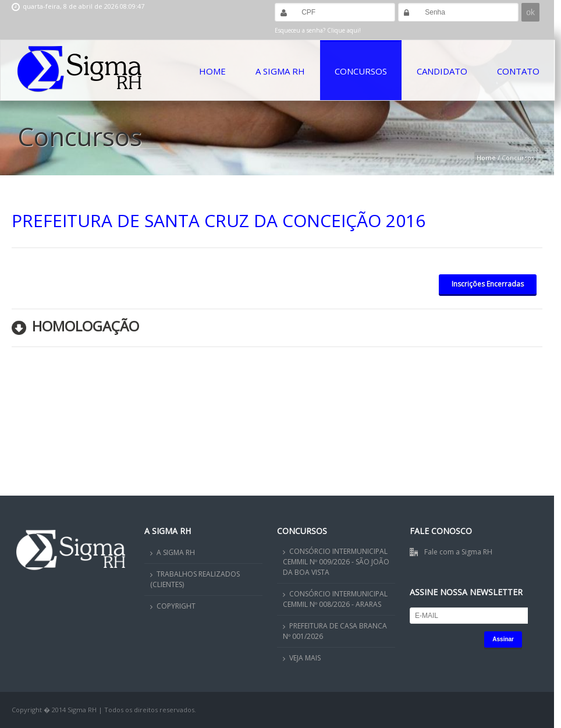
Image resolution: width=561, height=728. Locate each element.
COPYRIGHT (176, 606)
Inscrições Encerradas (488, 284)
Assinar (503, 639)
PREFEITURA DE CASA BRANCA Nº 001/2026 (335, 631)
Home (212, 71)
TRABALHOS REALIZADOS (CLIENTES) (195, 579)
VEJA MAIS (305, 658)
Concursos (361, 71)
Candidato (442, 71)
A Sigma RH (280, 71)
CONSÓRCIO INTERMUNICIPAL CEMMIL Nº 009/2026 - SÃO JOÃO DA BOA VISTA (336, 562)
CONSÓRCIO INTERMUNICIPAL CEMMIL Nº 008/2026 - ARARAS (335, 599)
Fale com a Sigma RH (458, 552)
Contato (518, 71)
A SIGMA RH (176, 552)
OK (487, 699)
